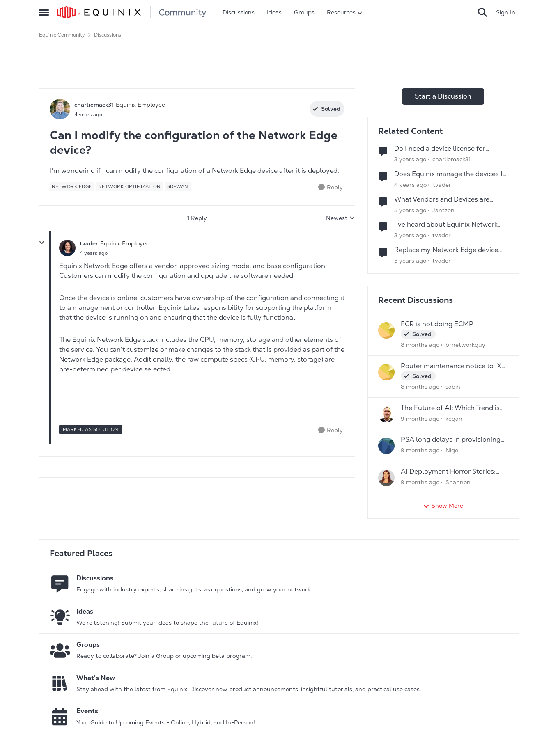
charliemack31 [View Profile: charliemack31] (94, 105)
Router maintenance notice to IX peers (451, 366)
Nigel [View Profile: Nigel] (453, 450)
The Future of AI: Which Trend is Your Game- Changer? (450, 408)
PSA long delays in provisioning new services (451, 440)
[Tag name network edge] (72, 186)
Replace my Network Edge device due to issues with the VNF (446, 250)
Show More (443, 506)
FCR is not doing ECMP (437, 324)
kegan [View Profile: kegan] (454, 418)
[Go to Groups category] (60, 650)
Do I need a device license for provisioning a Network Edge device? (451, 149)
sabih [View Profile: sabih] (453, 387)
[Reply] (331, 187)
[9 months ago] (420, 418)
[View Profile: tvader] (67, 248)
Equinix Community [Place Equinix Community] (62, 35)
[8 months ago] (420, 345)
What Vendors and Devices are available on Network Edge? (442, 200)
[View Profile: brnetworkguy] (386, 330)
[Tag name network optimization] (130, 186)
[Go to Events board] (60, 717)
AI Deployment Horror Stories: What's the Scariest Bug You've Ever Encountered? (449, 472)
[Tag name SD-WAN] (178, 186)
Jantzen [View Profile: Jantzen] (443, 210)
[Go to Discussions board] (60, 584)
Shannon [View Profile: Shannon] (458, 482)
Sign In (506, 12)
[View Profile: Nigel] (386, 446)
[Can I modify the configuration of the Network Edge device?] (94, 253)
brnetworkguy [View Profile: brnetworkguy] (465, 345)
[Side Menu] (44, 12)
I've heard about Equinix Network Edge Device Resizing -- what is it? (448, 225)
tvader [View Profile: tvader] (89, 243)
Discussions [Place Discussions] (108, 35)
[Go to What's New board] (60, 683)
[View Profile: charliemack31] (60, 109)
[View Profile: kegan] (386, 414)
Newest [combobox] (341, 218)
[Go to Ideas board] (60, 617)
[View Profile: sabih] (386, 372)
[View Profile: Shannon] (386, 478)
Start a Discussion (443, 96)
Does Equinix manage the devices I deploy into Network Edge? (448, 174)
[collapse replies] (42, 243)
